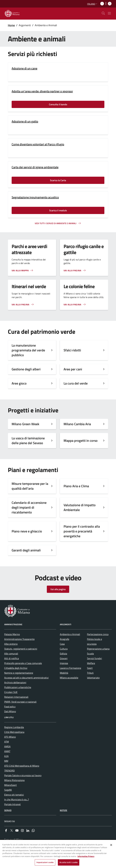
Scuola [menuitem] (90, 654)
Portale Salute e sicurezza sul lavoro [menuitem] (23, 775)
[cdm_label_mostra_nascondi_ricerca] (103, 13)
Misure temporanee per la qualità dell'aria (30, 486)
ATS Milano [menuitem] (10, 737)
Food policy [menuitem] (10, 707)
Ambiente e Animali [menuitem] (70, 634)
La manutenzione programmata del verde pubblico (28, 350)
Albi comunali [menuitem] (11, 654)
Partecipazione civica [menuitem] (98, 634)
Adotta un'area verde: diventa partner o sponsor (42, 91)
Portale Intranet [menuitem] (12, 804)
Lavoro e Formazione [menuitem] (70, 668)
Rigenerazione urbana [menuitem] (98, 649)
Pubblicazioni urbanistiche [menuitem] (18, 687)
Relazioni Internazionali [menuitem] (16, 697)
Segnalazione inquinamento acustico (35, 197)
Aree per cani (73, 369)
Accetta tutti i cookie (69, 863)
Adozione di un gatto (25, 121)
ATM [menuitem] (6, 742)
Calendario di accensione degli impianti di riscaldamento (29, 507)
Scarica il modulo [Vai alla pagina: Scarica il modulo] (58, 210)
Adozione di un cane (24, 68)
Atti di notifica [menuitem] (12, 658)
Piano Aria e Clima (76, 486)
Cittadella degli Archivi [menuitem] (16, 668)
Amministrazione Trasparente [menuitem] (19, 639)
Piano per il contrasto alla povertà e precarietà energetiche (82, 531)
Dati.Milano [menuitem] (10, 711)
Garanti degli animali (26, 550)
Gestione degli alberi (26, 369)
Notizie (64, 810)
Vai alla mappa (20, 270)
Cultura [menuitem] (64, 649)
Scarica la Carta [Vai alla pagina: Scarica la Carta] (58, 180)
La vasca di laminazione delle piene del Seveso (28, 441)
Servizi (8, 810)
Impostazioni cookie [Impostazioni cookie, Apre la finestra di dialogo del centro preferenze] (45, 863)
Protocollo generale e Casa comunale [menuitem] (23, 663)
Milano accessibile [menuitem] (69, 678)
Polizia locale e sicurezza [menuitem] (94, 641)
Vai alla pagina (58, 589)
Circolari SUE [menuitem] (11, 692)
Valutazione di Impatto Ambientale (80, 507)
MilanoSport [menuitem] (10, 785)
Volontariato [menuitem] (93, 678)
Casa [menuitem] (62, 644)
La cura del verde (76, 383)
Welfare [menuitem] (91, 663)
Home (11, 25)
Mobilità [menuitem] (64, 673)
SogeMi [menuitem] (8, 790)
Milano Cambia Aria (77, 424)
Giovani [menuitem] (64, 658)
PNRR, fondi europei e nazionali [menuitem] (20, 702)
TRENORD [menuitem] (9, 771)
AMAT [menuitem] (7, 751)
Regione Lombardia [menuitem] (14, 727)
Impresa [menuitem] (64, 663)
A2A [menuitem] (6, 756)
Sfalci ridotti (72, 350)
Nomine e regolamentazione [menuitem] (19, 673)
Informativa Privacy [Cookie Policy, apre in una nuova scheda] (86, 857)
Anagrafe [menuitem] (64, 639)
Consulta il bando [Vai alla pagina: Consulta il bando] (58, 104)
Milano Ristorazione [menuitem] (14, 780)
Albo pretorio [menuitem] (11, 644)
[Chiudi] (111, 845)
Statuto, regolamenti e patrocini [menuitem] (21, 649)
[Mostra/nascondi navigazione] (109, 13)
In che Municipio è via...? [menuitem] (17, 799)
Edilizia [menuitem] (63, 654)
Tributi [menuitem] (90, 673)
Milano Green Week (25, 424)
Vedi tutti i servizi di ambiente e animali (56, 223)
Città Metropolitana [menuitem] (14, 732)
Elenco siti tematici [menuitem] (14, 795)
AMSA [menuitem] (7, 746)
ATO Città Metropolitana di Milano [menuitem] (22, 766)
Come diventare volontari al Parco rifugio (38, 144)
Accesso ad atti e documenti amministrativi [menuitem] (26, 678)
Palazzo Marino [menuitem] (12, 634)
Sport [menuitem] (90, 668)
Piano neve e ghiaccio (27, 531)
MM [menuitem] (6, 761)
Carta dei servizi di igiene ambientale (35, 167)
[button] (93, 4)
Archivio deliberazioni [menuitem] (15, 682)
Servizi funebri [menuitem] (94, 658)
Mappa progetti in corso (81, 441)
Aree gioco (19, 383)
